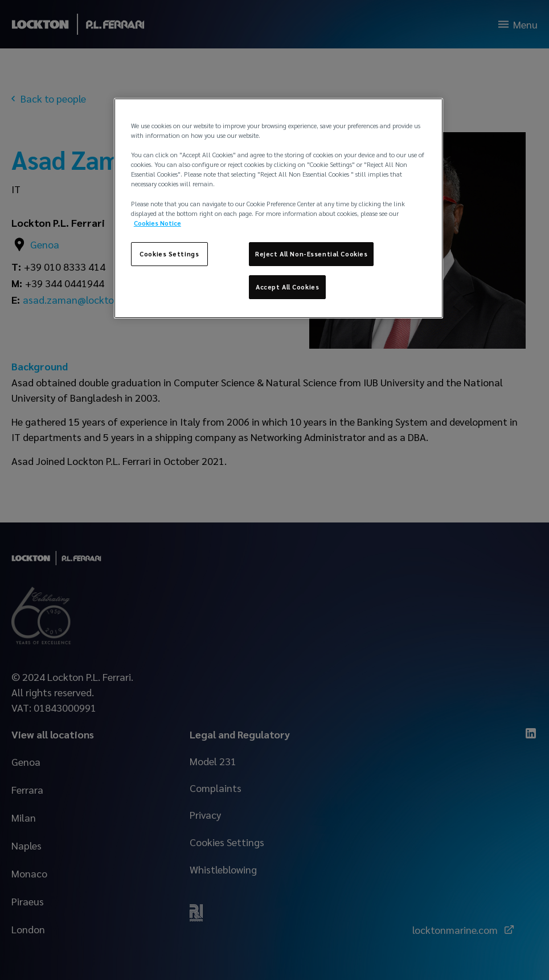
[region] (278, 208)
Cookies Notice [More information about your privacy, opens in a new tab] (157, 223)
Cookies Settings (169, 254)
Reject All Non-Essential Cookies (311, 254)
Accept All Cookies (287, 287)
